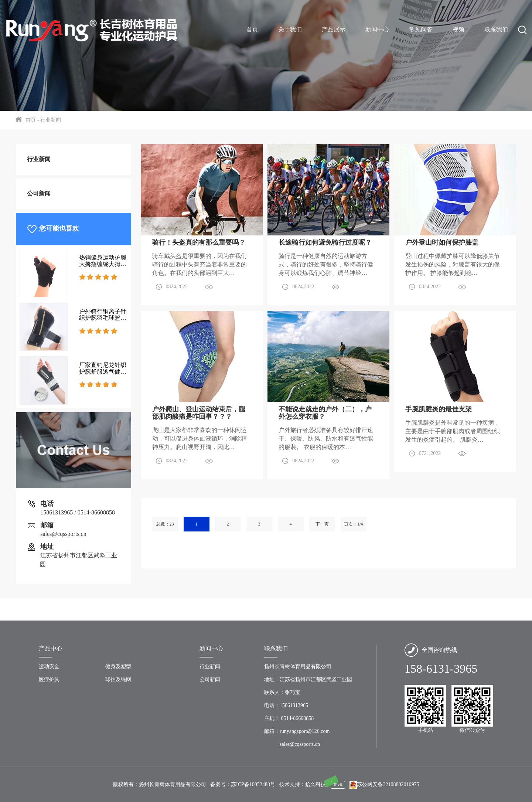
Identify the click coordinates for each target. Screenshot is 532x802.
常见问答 (421, 29)
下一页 (322, 524)
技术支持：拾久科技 (303, 784)
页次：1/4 (353, 524)
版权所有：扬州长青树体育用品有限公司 (160, 784)
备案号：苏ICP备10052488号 (243, 784)
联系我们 (496, 29)
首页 (252, 29)
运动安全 (49, 667)
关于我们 (290, 29)
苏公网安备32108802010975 (384, 784)
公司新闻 (39, 193)
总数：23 (165, 524)
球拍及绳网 (118, 679)
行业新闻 (50, 120)
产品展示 (334, 29)
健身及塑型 (118, 667)
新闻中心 (377, 29)
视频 (458, 29)
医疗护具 (49, 679)
